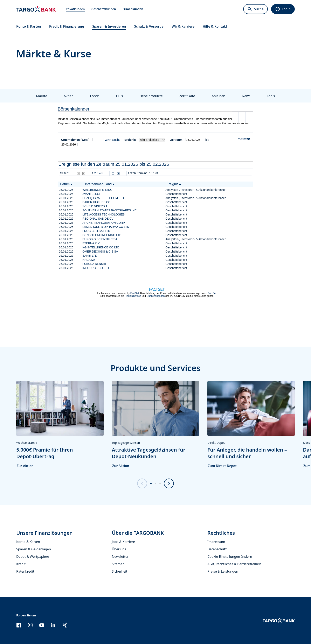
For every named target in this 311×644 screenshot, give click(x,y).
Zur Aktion (25, 466)
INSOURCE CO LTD (96, 268)
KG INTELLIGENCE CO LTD (101, 247)
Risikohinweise (133, 296)
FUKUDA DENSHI (94, 264)
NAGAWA (89, 260)
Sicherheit (120, 571)
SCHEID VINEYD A (95, 206)
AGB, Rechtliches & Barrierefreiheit (234, 564)
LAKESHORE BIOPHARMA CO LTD (106, 227)
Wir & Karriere (183, 26)
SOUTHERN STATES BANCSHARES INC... (111, 210)
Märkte (42, 96)
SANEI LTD (90, 256)
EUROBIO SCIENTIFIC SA (100, 239)
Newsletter (120, 557)
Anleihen (219, 96)
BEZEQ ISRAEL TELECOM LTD (103, 198)
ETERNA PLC (91, 243)
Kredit (21, 564)
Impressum (216, 542)
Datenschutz (217, 549)
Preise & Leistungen (223, 571)
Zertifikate (187, 96)
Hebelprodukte (151, 96)
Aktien (69, 96)
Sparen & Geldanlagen (34, 549)
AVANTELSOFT (93, 194)
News (246, 96)
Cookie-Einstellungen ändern (230, 557)
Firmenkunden (133, 9)
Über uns (119, 549)
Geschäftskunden (104, 9)
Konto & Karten (28, 542)
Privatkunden (75, 9)
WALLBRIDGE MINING (97, 190)
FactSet (135, 293)
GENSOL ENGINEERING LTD (102, 235)
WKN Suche (112, 140)
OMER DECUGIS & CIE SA (100, 252)
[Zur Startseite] (36, 9)
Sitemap (118, 564)
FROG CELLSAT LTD (96, 231)
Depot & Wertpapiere (33, 557)
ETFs (119, 96)
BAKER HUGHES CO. (97, 202)
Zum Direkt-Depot (222, 466)
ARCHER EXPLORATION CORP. (104, 223)
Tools (271, 96)
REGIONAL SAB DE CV (98, 219)
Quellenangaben (155, 296)
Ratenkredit (25, 571)
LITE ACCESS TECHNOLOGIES (103, 214)
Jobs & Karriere (123, 542)
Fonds (95, 96)
